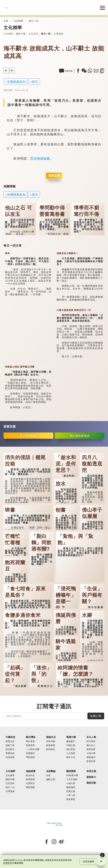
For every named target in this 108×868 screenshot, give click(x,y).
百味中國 (51, 741)
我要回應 (54, 175)
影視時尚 (51, 749)
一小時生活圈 (33, 749)
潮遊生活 (51, 737)
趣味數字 (71, 741)
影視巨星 (91, 761)
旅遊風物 (51, 745)
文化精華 (19, 21)
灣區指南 (30, 757)
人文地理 (71, 753)
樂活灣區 (31, 737)
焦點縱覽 (31, 771)
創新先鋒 (91, 749)
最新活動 (91, 783)
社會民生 (30, 783)
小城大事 (91, 753)
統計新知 (71, 749)
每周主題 (91, 771)
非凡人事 (91, 737)
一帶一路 (71, 795)
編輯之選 (51, 779)
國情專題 (71, 771)
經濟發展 (30, 779)
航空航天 (10, 749)
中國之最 (71, 745)
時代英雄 (91, 741)
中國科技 (10, 737)
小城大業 (71, 783)
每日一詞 (34, 21)
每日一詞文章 (13, 246)
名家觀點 (51, 771)
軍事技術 (10, 753)
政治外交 (30, 775)
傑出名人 (91, 745)
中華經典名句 (16, 82)
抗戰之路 (71, 791)
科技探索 (10, 757)
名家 (48, 775)
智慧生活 (10, 741)
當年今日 (71, 757)
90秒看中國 (72, 775)
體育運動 (30, 787)
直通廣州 (30, 753)
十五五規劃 (72, 779)
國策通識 (71, 787)
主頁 (6, 21)
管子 (35, 82)
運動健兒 (91, 757)
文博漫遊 (58, 34)
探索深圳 (30, 745)
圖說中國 (21, 34)
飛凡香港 (30, 741)
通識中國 (71, 737)
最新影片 (91, 777)
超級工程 (10, 745)
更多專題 (71, 799)
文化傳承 (8, 34)
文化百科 (33, 34)
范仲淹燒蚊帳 (41, 158)
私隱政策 (8, 863)
